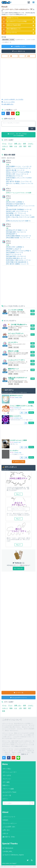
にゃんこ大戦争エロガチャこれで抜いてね (23, 406)
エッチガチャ (14, 451)
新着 (4, 149)
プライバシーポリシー (10, 823)
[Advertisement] (18, 77)
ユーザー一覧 (19, 693)
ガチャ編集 (6, 782)
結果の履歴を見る (7, 104)
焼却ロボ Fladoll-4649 (14, 25)
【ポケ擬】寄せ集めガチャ (19, 325)
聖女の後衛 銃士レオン (14, 29)
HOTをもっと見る (19, 462)
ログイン (5, 799)
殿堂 (25, 146)
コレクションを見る (8, 102)
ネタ (16, 146)
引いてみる (18, 568)
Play (31, 402)
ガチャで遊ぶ (7, 769)
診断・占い (18, 144)
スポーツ (5, 146)
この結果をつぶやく (18, 46)
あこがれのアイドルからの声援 (17, 21)
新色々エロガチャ (16, 416)
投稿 (32, 129)
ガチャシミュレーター (10, 772)
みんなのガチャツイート (18, 697)
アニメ (10, 144)
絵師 (24, 144)
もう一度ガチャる (18, 51)
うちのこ (31, 144)
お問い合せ (6, 830)
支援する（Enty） (9, 837)
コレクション (7, 779)
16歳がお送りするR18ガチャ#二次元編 (17, 378)
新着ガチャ (6, 785)
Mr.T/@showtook (8, 848)
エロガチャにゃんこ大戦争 (18, 440)
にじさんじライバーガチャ (16, 360)
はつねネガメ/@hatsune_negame (13, 855)
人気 (20, 146)
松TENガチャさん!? (16, 396)
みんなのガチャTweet (9, 792)
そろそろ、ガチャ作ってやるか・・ (18, 135)
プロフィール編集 (8, 789)
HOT (30, 146)
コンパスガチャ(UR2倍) (15, 310)
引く (33, 334)
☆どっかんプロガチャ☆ (16, 333)
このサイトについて (9, 817)
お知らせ (5, 833)
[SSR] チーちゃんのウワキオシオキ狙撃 (19, 193)
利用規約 (5, 820)
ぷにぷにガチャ (13, 342)
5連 (10, 56)
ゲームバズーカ (12, 32)
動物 (11, 146)
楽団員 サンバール (13, 18)
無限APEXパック (13, 369)
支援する (25, 754)
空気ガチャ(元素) (13, 351)
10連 (27, 56)
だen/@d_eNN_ (8, 851)
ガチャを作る (7, 775)
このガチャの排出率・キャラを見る (12, 99)
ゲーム (4, 144)
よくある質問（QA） (9, 827)
